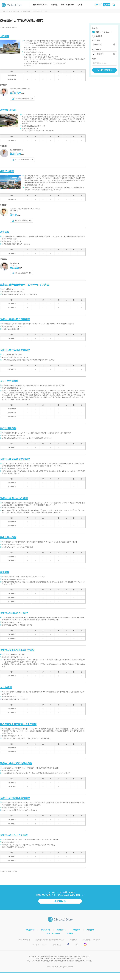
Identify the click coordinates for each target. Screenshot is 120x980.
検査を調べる (61, 930)
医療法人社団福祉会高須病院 (15, 798)
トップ (3, 11)
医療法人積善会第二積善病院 (15, 319)
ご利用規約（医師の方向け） (92, 940)
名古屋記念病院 (8, 110)
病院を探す (76, 930)
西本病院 (5, 572)
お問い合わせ (57, 945)
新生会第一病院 (8, 537)
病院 (97, 32)
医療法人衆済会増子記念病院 (15, 459)
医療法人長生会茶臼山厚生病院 (16, 763)
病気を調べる (30, 930)
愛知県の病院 (26, 11)
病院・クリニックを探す (14, 11)
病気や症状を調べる (41, 5)
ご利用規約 (73, 940)
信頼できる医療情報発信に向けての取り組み (50, 940)
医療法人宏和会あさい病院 (14, 613)
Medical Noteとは (24, 940)
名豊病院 (5, 232)
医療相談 (54, 5)
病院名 (94, 59)
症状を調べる (46, 930)
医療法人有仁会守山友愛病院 (15, 350)
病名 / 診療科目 (96, 50)
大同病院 (5, 36)
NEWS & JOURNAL (54, 933)
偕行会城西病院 (8, 428)
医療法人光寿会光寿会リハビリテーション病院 (24, 285)
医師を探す (91, 930)
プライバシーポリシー (40, 945)
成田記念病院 (7, 171)
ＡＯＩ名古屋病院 (9, 381)
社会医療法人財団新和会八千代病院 (18, 724)
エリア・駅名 (96, 40)
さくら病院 (6, 687)
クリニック (108, 32)
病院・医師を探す (67, 5)
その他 (80, 5)
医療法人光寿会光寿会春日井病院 (17, 650)
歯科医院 (99, 36)
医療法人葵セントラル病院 (14, 835)
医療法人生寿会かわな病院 (14, 498)
